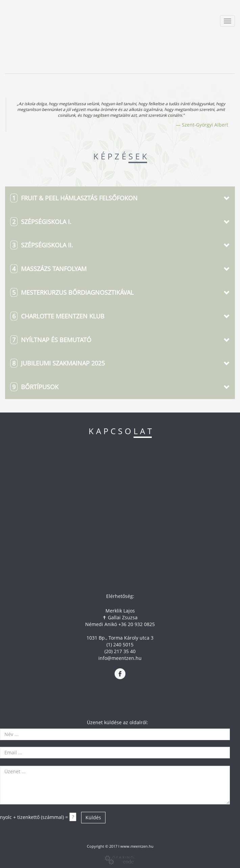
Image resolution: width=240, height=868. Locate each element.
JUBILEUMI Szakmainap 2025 (57, 363)
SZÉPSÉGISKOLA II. (42, 245)
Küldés (93, 817)
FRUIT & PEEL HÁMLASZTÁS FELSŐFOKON (74, 198)
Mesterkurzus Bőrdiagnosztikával (72, 292)
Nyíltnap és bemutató (51, 340)
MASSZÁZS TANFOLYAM (48, 269)
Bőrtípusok (34, 387)
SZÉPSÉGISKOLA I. (41, 222)
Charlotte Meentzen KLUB (57, 316)
